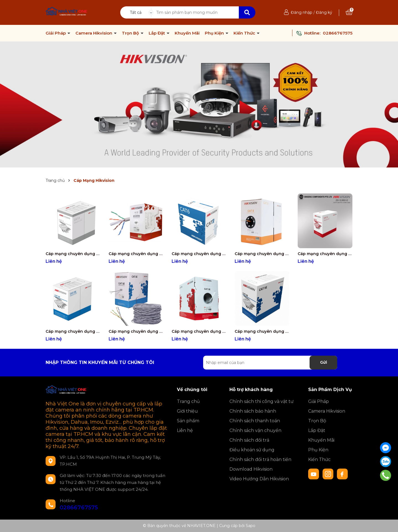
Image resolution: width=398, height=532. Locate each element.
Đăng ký (324, 12)
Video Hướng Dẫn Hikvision (259, 479)
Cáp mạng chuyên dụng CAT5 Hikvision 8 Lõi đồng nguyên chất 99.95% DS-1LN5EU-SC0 (262, 331)
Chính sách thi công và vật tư (261, 401)
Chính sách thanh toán (255, 421)
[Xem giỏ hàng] (349, 12)
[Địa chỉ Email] (270, 363)
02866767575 (338, 33)
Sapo (251, 526)
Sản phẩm (188, 421)
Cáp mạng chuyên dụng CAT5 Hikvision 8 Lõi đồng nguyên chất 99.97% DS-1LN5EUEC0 (73, 331)
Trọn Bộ (131, 33)
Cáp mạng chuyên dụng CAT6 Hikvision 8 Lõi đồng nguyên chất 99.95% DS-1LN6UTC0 (136, 254)
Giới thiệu (187, 411)
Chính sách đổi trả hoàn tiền (260, 459)
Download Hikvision (251, 469)
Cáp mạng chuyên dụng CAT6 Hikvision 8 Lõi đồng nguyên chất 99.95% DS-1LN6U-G (325, 254)
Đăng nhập (302, 12)
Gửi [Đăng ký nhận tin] (324, 362)
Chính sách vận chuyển (255, 430)
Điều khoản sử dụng (252, 450)
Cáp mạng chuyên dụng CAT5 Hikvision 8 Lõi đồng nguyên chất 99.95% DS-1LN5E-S (199, 331)
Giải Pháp (56, 33)
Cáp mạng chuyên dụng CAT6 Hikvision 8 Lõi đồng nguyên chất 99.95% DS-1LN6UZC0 (73, 254)
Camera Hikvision (94, 33)
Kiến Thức (245, 33)
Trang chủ (188, 401)
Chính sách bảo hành (253, 411)
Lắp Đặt (157, 33)
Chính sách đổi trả (249, 440)
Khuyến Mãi (187, 33)
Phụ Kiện (215, 33)
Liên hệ (185, 430)
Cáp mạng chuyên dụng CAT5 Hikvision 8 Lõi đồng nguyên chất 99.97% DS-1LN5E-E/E (136, 331)
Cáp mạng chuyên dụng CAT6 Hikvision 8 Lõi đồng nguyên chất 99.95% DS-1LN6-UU (262, 254)
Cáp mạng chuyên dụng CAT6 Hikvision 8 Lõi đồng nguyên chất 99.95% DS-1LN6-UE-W (199, 254)
